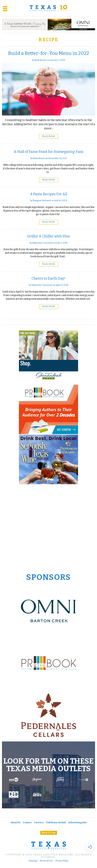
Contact (27, 823)
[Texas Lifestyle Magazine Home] (48, 8)
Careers (39, 823)
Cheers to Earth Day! (48, 278)
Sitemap (33, 861)
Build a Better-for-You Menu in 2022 (49, 53)
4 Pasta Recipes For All (49, 194)
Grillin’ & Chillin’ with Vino (48, 236)
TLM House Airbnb (56, 823)
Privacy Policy (62, 861)
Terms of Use (46, 861)
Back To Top (49, 833)
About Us (15, 823)
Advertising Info (77, 823)
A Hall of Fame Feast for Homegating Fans (48, 152)
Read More (49, 136)
